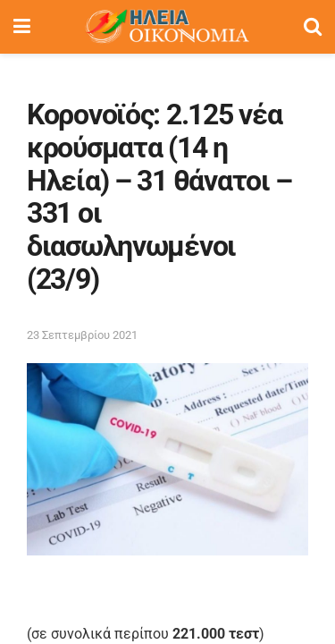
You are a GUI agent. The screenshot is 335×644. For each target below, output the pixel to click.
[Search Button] (313, 27)
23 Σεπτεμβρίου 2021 (82, 335)
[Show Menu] (22, 27)
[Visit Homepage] (167, 27)
